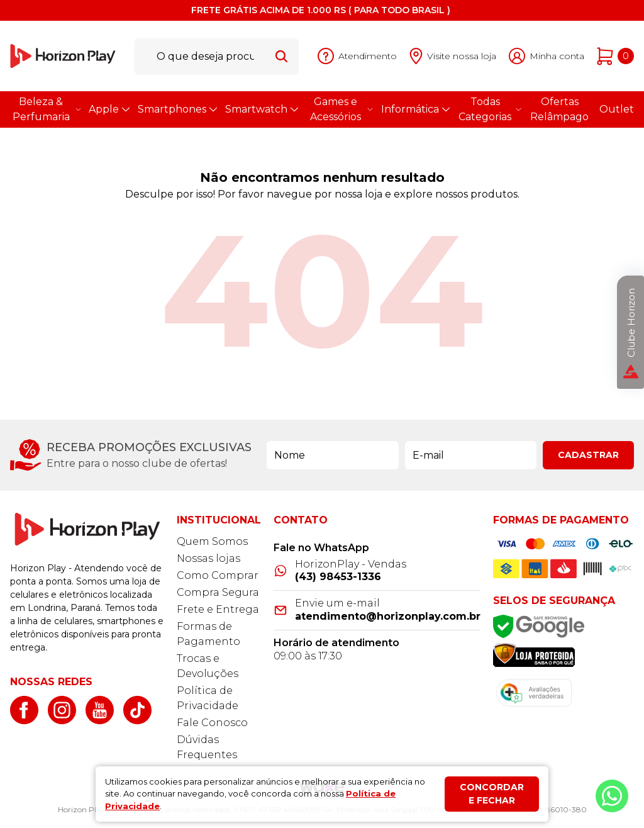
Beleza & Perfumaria (46, 109)
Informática (415, 109)
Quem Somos (212, 541)
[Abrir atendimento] (357, 56)
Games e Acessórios (341, 109)
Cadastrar (588, 455)
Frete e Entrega (218, 609)
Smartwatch (261, 109)
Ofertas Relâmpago (559, 109)
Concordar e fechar (492, 794)
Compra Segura (218, 592)
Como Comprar (218, 575)
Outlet (617, 109)
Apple (108, 109)
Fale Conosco (212, 723)
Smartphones (177, 109)
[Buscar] (281, 56)
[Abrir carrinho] (615, 56)
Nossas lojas (208, 558)
